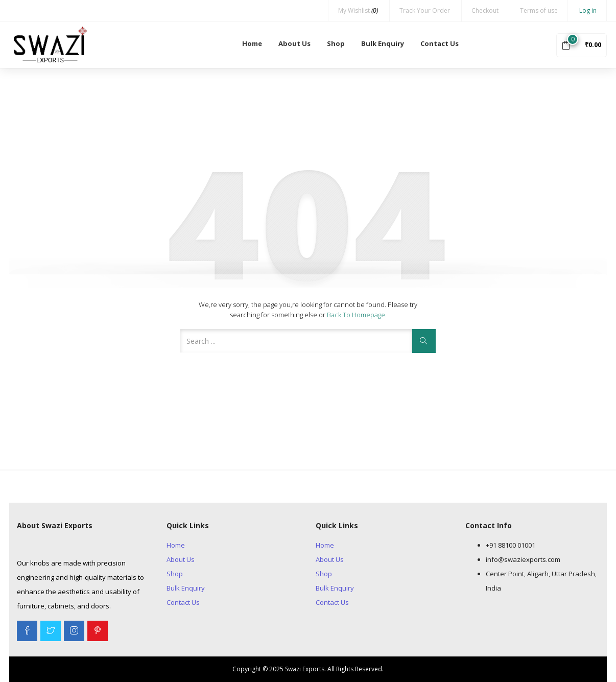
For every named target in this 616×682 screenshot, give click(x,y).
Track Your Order (425, 10)
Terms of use (539, 10)
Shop (336, 43)
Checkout (485, 10)
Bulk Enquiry (383, 43)
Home (252, 43)
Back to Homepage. (357, 315)
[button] (582, 44)
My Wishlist (358, 10)
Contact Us (440, 43)
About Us (294, 43)
